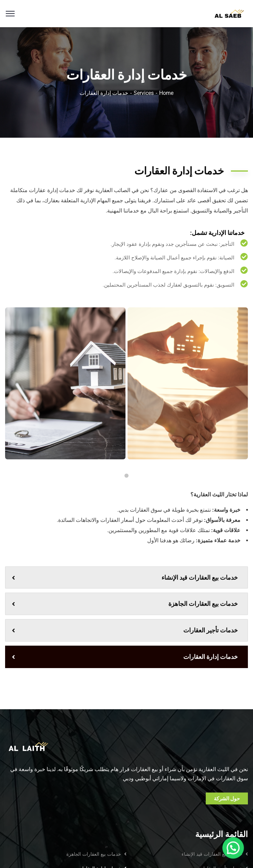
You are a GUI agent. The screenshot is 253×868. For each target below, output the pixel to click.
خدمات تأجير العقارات (125, 630)
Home (166, 93)
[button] (236, 856)
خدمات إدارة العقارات (125, 657)
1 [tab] (126, 476)
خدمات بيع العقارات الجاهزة (125, 604)
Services (144, 93)
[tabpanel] (188, 383)
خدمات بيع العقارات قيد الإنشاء (125, 577)
